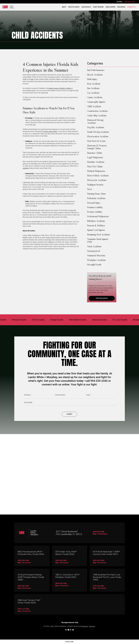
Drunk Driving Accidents (98, 132)
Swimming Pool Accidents (98, 235)
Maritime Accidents (96, 162)
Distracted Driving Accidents (95, 121)
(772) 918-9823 (99, 586)
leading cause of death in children (60, 88)
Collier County (35, 320)
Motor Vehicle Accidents (98, 176)
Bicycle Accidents (95, 75)
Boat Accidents (94, 84)
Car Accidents (93, 93)
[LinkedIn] (66, 630)
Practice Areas (74, 7)
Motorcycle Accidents (97, 180)
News (89, 189)
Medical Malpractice (96, 171)
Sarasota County (103, 320)
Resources (121, 7)
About (64, 7)
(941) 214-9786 (23, 609)
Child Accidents (94, 106)
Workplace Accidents (96, 260)
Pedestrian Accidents (96, 198)
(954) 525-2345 (23, 561)
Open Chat (69, 642)
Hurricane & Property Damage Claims (97, 147)
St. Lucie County (126, 320)
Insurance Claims (95, 153)
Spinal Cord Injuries (96, 230)
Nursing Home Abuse (96, 194)
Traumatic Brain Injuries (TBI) (98, 240)
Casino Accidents (95, 97)
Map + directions (24, 588)
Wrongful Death (94, 265)
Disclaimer (85, 626)
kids (32, 79)
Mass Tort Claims (95, 166)
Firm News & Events (96, 141)
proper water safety (50, 131)
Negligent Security (95, 185)
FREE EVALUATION (102, 298)
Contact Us (131, 7)
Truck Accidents (94, 246)
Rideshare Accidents (96, 221)
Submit (69, 419)
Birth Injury (92, 79)
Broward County (13, 320)
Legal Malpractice (95, 157)
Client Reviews (98, 7)
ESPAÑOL (120, 2)
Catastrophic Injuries (96, 102)
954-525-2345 (129, 2)
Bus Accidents (93, 88)
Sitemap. (92, 626)
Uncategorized (93, 251)
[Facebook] (71, 630)
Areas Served (110, 7)
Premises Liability (95, 207)
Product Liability (95, 212)
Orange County (55, 320)
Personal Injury (94, 203)
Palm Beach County (79, 320)
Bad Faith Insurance (96, 70)
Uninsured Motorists (96, 255)
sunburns (26, 168)
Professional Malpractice (98, 216)
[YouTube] (68, 630)
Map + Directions (101, 534)
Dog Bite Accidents (96, 127)
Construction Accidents (97, 111)
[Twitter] (73, 630)
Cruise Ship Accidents (97, 115)
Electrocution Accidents (98, 136)
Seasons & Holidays (96, 225)
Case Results (86, 7)
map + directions (24, 563)
